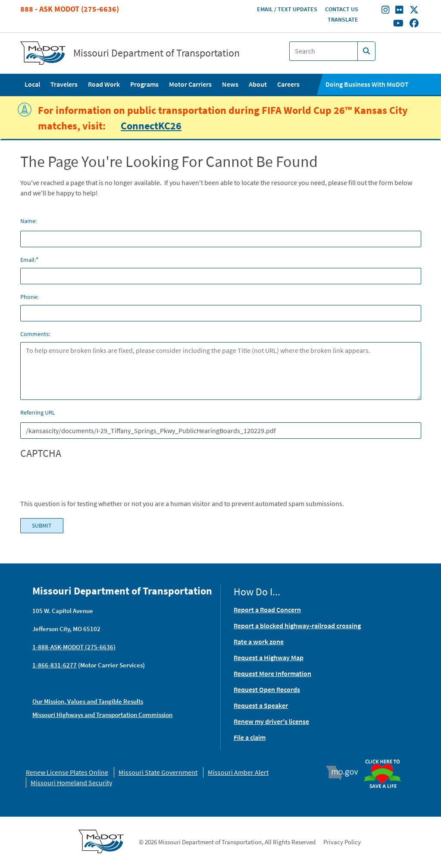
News (230, 84)
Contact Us (342, 9)
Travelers (64, 84)
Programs (144, 84)
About (258, 84)
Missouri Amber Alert (238, 772)
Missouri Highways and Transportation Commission (102, 715)
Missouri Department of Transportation (156, 53)
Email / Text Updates (287, 9)
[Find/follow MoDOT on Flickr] (399, 11)
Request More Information (272, 673)
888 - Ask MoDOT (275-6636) (70, 9)
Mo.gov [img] (346, 773)
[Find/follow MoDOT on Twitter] (414, 11)
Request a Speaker (261, 705)
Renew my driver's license (271, 721)
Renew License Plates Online (67, 772)
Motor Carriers (190, 84)
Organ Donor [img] (385, 760)
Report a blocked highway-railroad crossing (297, 626)
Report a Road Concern (267, 610)
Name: (28, 221)
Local (32, 84)
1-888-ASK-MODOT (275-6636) (74, 647)
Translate (343, 19)
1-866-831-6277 (55, 665)
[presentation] (86, 481)
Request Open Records (267, 689)
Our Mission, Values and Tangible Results (88, 701)
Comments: (35, 334)
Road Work (104, 84)
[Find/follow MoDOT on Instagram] (385, 11)
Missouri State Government (158, 772)
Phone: (29, 297)
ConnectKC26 (151, 126)
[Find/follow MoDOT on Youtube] (398, 24)
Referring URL (38, 412)
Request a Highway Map (269, 657)
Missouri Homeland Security (71, 783)
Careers (288, 84)
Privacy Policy (342, 842)
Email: (28, 260)
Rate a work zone (259, 642)
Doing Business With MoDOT (367, 84)
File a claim (250, 737)
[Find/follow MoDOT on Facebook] (414, 24)
